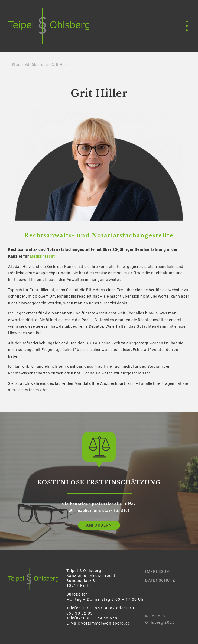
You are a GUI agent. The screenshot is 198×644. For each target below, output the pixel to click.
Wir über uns (36, 65)
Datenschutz (160, 580)
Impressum (158, 571)
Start (17, 65)
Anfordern (99, 525)
